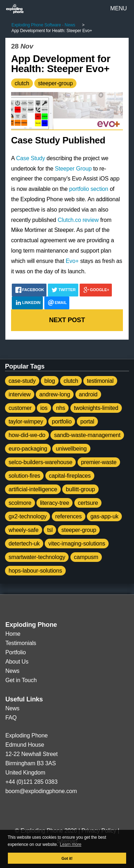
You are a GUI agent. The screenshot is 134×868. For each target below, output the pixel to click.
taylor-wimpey (26, 422)
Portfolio (16, 652)
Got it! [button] (67, 858)
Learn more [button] (71, 844)
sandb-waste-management (87, 435)
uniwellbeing (71, 449)
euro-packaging (28, 449)
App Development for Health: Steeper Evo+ (61, 64)
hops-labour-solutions (35, 571)
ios (44, 408)
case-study (22, 381)
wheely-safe (24, 530)
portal (87, 422)
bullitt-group (80, 489)
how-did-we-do (27, 435)
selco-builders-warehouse (40, 462)
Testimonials (21, 643)
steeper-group (55, 83)
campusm (86, 557)
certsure (88, 503)
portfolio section (89, 189)
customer (20, 408)
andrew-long (55, 394)
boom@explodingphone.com (41, 791)
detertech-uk (24, 544)
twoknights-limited (96, 408)
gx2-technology (28, 516)
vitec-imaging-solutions (77, 544)
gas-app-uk (104, 516)
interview (20, 394)
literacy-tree (55, 503)
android (88, 394)
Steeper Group (73, 169)
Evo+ (72, 261)
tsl (50, 530)
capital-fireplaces (70, 476)
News (12, 671)
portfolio (62, 422)
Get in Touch (21, 680)
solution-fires (24, 476)
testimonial (100, 381)
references (69, 516)
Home (13, 634)
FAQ (11, 718)
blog (50, 381)
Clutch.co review (78, 220)
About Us (17, 662)
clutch (22, 83)
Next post (67, 320)
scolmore (20, 503)
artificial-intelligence (33, 489)
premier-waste (99, 462)
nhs (61, 408)
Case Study (31, 158)
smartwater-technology (37, 557)
